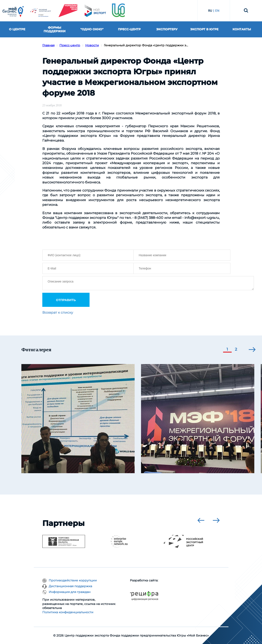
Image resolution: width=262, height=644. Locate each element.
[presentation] (252, 350)
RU (210, 11)
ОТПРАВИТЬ (66, 300)
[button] (227, 350)
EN (217, 11)
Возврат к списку (58, 312)
